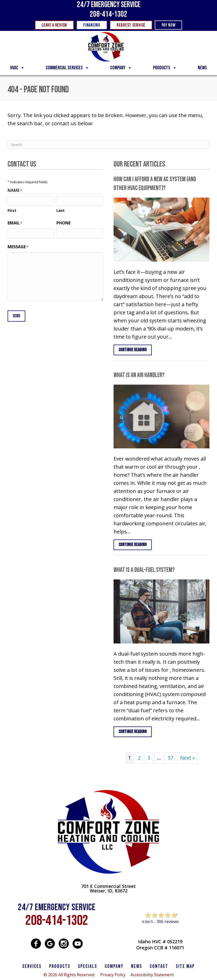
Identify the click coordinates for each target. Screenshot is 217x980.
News (202, 68)
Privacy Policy (113, 975)
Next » (188, 758)
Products (165, 68)
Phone (63, 223)
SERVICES (32, 966)
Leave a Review (160, 931)
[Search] (108, 144)
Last (61, 210)
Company (121, 68)
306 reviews (168, 922)
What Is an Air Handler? (139, 375)
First (12, 210)
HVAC (17, 68)
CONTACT (159, 966)
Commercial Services (68, 68)
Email (15, 223)
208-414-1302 (108, 14)
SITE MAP (185, 966)
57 (170, 758)
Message (18, 247)
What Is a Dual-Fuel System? (144, 570)
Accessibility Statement (152, 975)
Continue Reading (135, 350)
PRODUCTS (60, 966)
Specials (88, 966)
